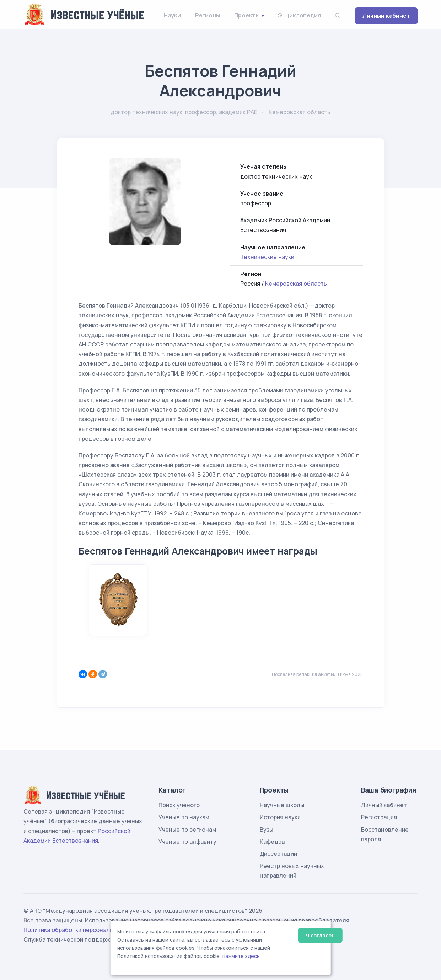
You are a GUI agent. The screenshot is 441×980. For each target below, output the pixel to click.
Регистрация (379, 817)
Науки (172, 15)
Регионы (208, 15)
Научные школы (282, 805)
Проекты (247, 15)
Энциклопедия (299, 15)
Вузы (267, 830)
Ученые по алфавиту (187, 842)
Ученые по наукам (184, 817)
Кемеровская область (296, 284)
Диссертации (278, 854)
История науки (280, 817)
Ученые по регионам (187, 830)
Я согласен (320, 935)
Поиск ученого (179, 805)
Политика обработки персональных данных (85, 930)
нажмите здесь (241, 956)
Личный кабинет (386, 16)
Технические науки (267, 257)
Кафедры (273, 842)
